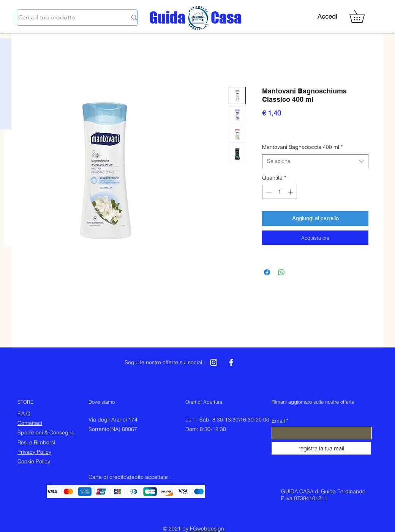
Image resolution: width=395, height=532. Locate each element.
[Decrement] (268, 192)
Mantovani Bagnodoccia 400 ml (302, 147)
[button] (363, 16)
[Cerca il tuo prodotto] (67, 18)
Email (278, 421)
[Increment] (291, 192)
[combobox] (315, 161)
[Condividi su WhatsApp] (281, 272)
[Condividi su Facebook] (267, 272)
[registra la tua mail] (321, 448)
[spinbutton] (280, 192)
